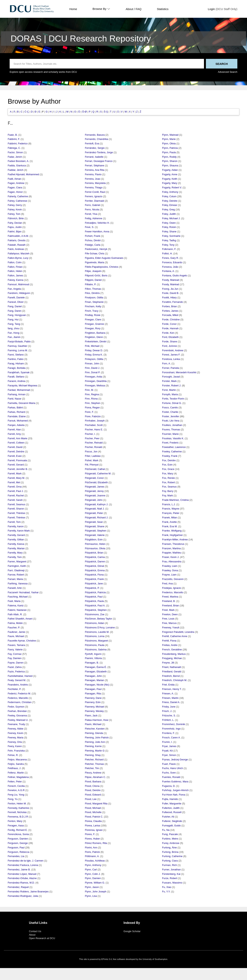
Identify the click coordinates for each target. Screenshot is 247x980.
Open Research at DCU (42, 938)
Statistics (163, 9)
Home (73, 9)
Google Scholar (132, 931)
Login (211, 9)
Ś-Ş (106, 112)
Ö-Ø (84, 112)
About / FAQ (134, 9)
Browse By (101, 9)
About (32, 935)
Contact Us (35, 931)
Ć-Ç (27, 112)
